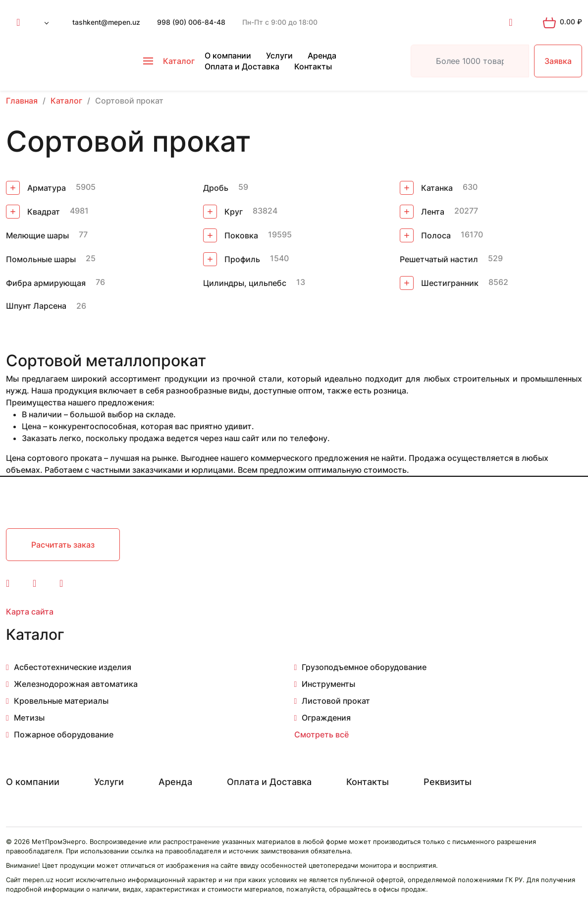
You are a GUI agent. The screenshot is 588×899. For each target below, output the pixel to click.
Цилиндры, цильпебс (245, 283)
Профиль (232, 259)
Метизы (29, 718)
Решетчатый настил (439, 259)
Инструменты (328, 684)
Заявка (558, 61)
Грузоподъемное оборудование (364, 667)
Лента (422, 212)
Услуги (279, 56)
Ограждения (326, 718)
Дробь (216, 188)
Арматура (36, 188)
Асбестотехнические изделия (73, 667)
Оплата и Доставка (242, 66)
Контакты (313, 66)
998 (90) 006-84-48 (191, 22)
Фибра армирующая (46, 283)
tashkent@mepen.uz (106, 22)
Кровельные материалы (61, 701)
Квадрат (33, 212)
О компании (228, 56)
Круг (223, 212)
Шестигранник (439, 283)
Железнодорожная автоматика (76, 684)
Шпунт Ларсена (36, 306)
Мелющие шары (37, 235)
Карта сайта (30, 612)
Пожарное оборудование (64, 734)
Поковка (231, 235)
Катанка (426, 188)
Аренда (322, 56)
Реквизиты (448, 782)
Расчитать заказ (63, 545)
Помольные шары (41, 259)
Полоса (425, 235)
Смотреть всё (321, 734)
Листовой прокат (336, 701)
